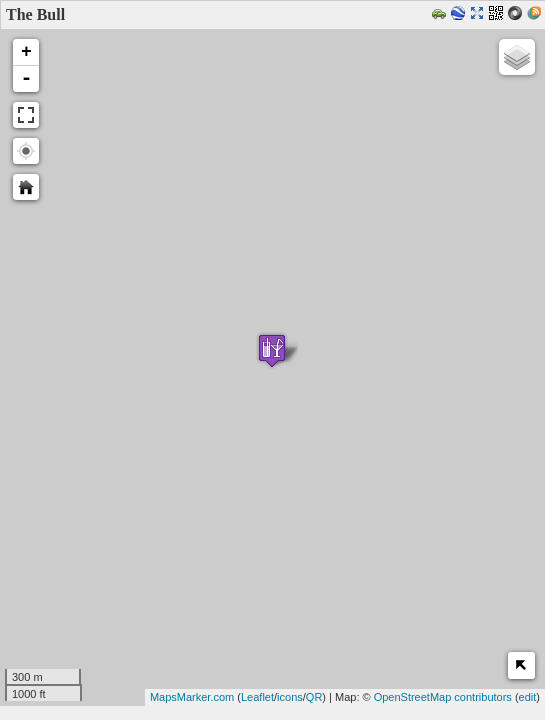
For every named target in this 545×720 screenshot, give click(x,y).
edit (528, 697)
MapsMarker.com (192, 697)
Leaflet (257, 697)
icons (290, 697)
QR (314, 697)
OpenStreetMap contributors (443, 697)
